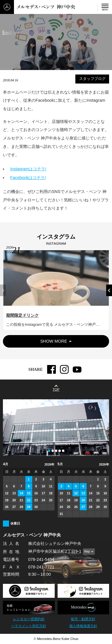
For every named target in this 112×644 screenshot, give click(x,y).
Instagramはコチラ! (28, 169)
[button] (109, 293)
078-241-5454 (41, 559)
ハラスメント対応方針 (29, 626)
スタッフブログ (92, 79)
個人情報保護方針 (83, 626)
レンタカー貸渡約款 (29, 619)
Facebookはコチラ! (28, 177)
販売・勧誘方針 (83, 619)
